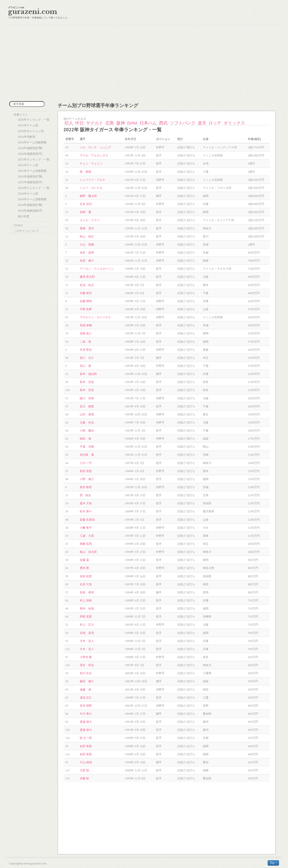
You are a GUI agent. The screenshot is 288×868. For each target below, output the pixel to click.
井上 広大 (87, 625)
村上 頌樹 (86, 600)
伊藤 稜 (84, 778)
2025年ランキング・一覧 (34, 159)
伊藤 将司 (86, 293)
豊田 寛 (84, 568)
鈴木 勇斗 (86, 511)
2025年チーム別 (28, 165)
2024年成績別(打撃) (30, 205)
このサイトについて (27, 231)
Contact (18, 225)
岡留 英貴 (86, 616)
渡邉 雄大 (86, 722)
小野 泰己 (87, 479)
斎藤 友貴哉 (87, 520)
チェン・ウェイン (91, 163)
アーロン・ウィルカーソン (97, 269)
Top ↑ (273, 863)
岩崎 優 (85, 212)
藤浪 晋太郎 (87, 277)
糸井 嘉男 (87, 252)
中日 (80, 123)
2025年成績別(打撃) (30, 176)
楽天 (202, 123)
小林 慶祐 (87, 430)
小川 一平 (86, 463)
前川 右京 (86, 673)
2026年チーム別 (28, 125)
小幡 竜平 (86, 528)
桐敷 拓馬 (86, 544)
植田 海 (85, 439)
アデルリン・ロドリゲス (95, 317)
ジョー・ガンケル (91, 188)
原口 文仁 (87, 358)
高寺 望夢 (86, 706)
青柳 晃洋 (87, 228)
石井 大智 (86, 584)
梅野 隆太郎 (88, 196)
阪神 (121, 123)
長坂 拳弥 (87, 592)
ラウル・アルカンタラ (94, 155)
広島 (110, 123)
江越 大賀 (87, 536)
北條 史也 (87, 422)
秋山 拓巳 (87, 236)
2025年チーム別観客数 (32, 171)
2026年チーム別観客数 (32, 142)
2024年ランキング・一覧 (34, 188)
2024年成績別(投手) (30, 211)
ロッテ (215, 123)
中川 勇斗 (86, 714)
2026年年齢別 (27, 137)
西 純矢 (85, 495)
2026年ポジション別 (31, 131)
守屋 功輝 (87, 447)
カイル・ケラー (90, 220)
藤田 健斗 (87, 681)
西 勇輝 (85, 172)
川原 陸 (84, 770)
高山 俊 (85, 366)
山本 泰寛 (87, 414)
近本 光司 (86, 204)
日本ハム (148, 123)
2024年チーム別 (28, 193)
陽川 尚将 (87, 398)
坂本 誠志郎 (88, 374)
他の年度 (23, 216)
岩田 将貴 (86, 746)
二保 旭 (85, 342)
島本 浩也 (87, 382)
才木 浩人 (87, 641)
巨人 (69, 123)
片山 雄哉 (86, 762)
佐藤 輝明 (86, 301)
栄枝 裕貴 (86, 576)
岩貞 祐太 (87, 285)
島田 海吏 (86, 471)
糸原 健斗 (87, 261)
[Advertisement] (144, 63)
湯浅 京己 (86, 698)
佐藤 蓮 (84, 560)
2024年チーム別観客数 (32, 199)
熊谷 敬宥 (86, 487)
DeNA (132, 123)
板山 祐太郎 (88, 552)
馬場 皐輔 (86, 325)
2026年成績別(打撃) (30, 148)
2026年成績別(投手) (30, 154)
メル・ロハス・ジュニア (95, 147)
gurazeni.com (33, 12)
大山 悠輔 (87, 244)
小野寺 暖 (86, 657)
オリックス (234, 123)
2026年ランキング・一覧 (34, 120)
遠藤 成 (85, 689)
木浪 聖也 (86, 350)
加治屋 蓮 (87, 455)
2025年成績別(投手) (30, 182)
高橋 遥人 (86, 333)
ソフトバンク (183, 123)
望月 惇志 (87, 665)
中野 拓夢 (86, 309)
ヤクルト (95, 123)
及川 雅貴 (87, 406)
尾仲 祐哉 (87, 608)
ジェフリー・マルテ (93, 180)
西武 (163, 123)
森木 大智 (86, 503)
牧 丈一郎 (86, 738)
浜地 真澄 (87, 633)
